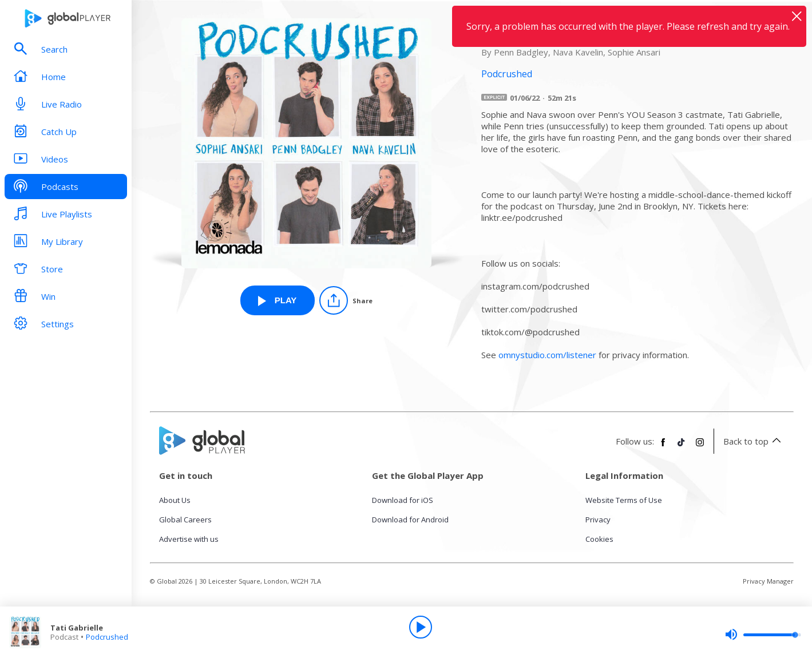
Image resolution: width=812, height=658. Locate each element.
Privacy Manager (768, 581)
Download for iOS (403, 500)
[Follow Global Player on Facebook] (663, 447)
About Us (175, 500)
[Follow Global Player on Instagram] (700, 447)
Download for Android (410, 520)
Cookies (599, 539)
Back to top (754, 441)
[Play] (421, 627)
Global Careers (185, 520)
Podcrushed (107, 637)
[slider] (763, 635)
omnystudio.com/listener (547, 355)
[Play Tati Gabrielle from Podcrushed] (278, 300)
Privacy (598, 520)
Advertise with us (189, 539)
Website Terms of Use (624, 500)
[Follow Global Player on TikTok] (682, 447)
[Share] (346, 300)
